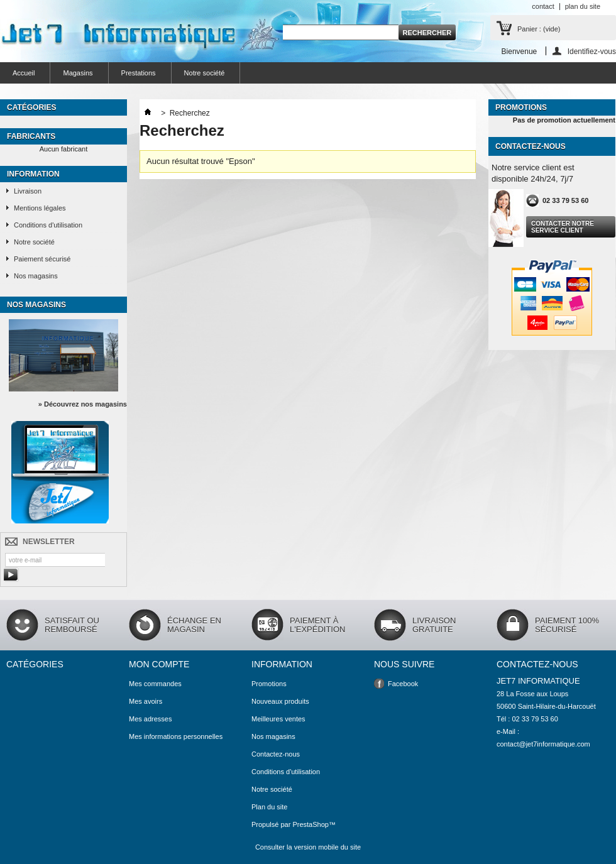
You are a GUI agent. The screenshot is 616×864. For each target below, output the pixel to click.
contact (543, 6)
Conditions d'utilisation (48, 225)
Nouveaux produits (280, 701)
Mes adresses (150, 719)
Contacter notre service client (563, 227)
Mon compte (159, 664)
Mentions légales (40, 208)
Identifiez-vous (592, 51)
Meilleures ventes (278, 719)
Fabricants (31, 136)
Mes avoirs (146, 701)
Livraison (28, 191)
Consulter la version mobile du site (308, 847)
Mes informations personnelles (176, 736)
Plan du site (269, 807)
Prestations (139, 73)
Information (33, 174)
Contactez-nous (276, 754)
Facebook (403, 684)
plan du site (583, 6)
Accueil (24, 73)
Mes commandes (155, 684)
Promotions (521, 107)
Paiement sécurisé (42, 259)
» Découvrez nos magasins (83, 404)
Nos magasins (36, 276)
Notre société (205, 73)
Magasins (78, 73)
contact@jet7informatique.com (543, 744)
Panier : (539, 29)
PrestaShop (310, 824)
